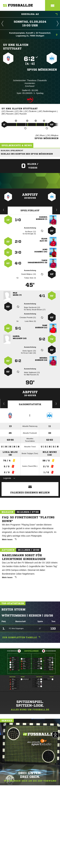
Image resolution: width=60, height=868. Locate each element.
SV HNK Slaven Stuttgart (16, 47)
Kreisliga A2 (39, 14)
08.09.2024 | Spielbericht (12, 151)
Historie (4, 404)
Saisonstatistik (30, 404)
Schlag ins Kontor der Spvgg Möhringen (27, 154)
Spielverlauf (30, 210)
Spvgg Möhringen (42, 70)
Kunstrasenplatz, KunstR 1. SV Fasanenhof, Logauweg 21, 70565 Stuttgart (33, 34)
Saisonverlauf (56, 404)
